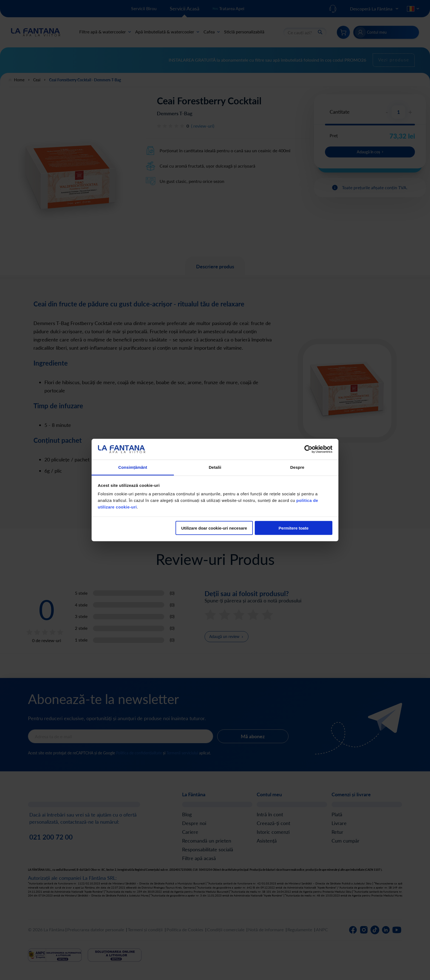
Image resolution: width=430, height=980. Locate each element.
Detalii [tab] (215, 467)
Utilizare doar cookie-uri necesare (214, 528)
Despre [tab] (297, 467)
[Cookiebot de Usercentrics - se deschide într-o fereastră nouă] (308, 449)
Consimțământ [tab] (133, 467)
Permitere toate (294, 528)
